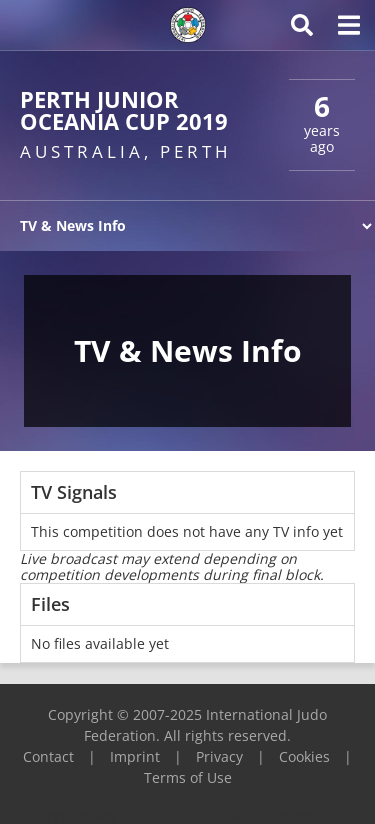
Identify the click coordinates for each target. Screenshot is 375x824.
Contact (48, 756)
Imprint (135, 756)
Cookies (304, 756)
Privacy (219, 756)
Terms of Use (188, 777)
